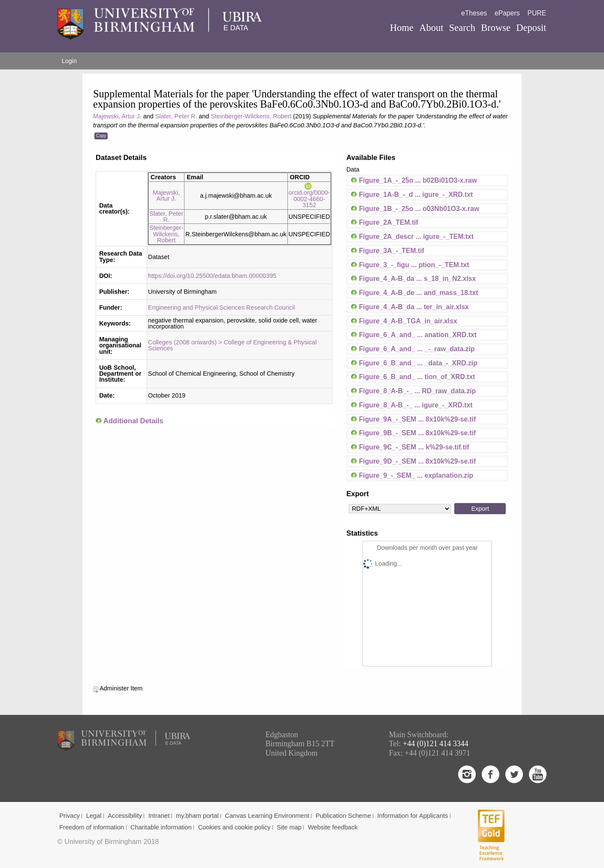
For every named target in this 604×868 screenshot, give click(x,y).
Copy (101, 136)
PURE (537, 13)
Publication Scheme (343, 816)
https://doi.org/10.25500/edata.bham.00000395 (212, 276)
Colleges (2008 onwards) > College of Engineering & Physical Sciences (232, 345)
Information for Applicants (413, 816)
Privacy (69, 816)
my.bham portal (197, 816)
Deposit (531, 28)
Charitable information (161, 827)
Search (462, 28)
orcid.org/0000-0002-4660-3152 (310, 196)
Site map (289, 827)
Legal (94, 816)
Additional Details (133, 421)
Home (402, 28)
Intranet (159, 816)
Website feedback (333, 827)
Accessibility (125, 816)
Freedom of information (92, 827)
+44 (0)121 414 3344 (436, 744)
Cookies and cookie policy (234, 827)
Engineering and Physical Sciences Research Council (221, 307)
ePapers (507, 13)
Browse (496, 28)
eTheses (474, 13)
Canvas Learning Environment (267, 816)
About (431, 28)
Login (69, 61)
